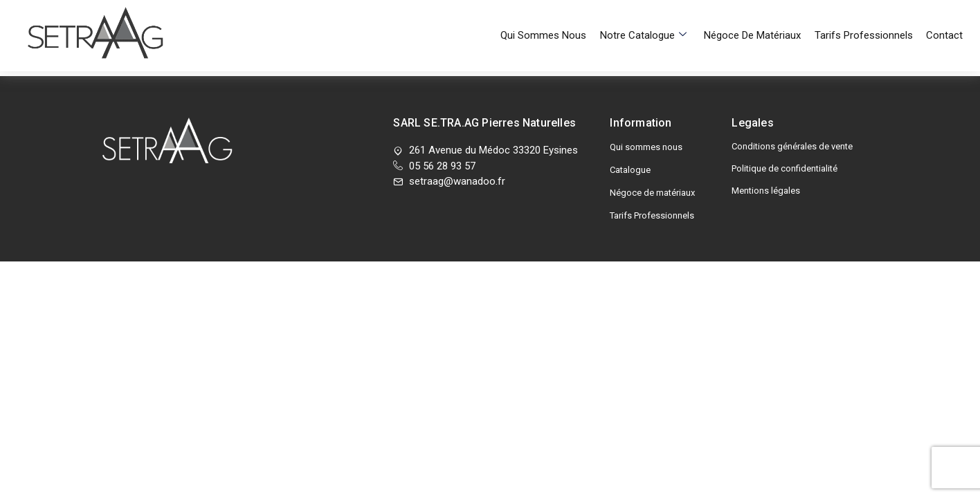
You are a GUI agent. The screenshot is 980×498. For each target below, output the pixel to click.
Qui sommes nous (556, 17)
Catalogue (630, 170)
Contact (944, 17)
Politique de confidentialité (784, 168)
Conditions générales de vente (792, 146)
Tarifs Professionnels (866, 17)
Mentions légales (766, 191)
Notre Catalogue (652, 17)
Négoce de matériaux (759, 17)
